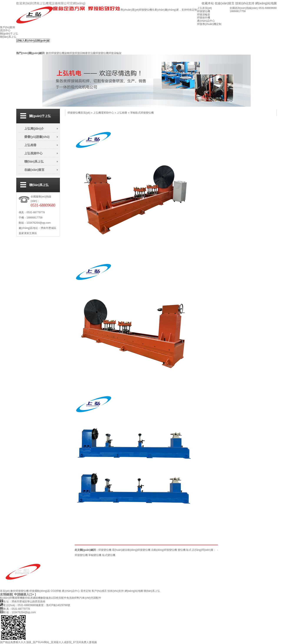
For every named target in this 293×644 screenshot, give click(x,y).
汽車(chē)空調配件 (90, 598)
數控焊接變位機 (55, 53)
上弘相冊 (30, 145)
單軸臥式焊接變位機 (142, 113)
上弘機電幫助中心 (104, 113)
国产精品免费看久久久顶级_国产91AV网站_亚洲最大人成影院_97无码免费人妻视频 (48, 642)
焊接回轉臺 (81, 53)
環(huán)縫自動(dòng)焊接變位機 (131, 550)
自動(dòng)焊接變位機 (164, 550)
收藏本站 (208, 3)
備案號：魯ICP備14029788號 (53, 605)
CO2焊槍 (56, 591)
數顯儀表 (46, 598)
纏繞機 (37, 598)
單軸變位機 (95, 555)
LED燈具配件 (59, 598)
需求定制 (86, 591)
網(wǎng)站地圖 (266, 3)
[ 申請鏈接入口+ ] (24, 594)
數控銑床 (28, 598)
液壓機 (18, 598)
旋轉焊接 (69, 53)
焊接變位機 (105, 550)
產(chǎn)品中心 (71, 591)
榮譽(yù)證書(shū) (37, 137)
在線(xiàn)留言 (225, 3)
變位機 (182, 550)
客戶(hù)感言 (99, 591)
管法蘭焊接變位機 (98, 53)
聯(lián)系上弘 (34, 161)
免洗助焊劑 (73, 598)
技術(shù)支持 (245, 3)
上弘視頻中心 (33, 153)
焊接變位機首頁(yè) (79, 113)
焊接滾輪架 (115, 53)
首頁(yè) (5, 591)
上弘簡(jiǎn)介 (34, 129)
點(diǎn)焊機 (7, 598)
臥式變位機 (109, 555)
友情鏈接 (6, 594)
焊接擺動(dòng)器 (40, 591)
